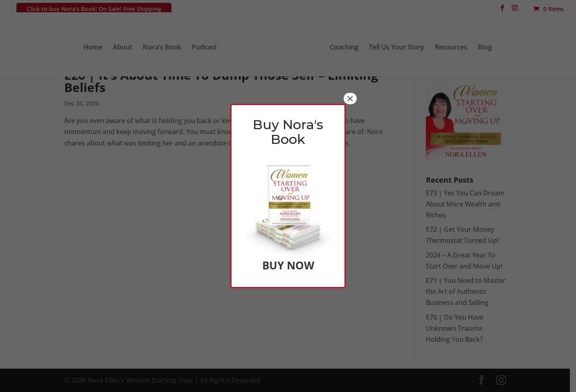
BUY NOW (288, 265)
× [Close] (350, 99)
